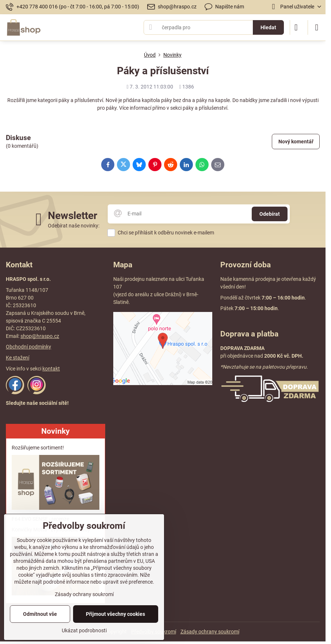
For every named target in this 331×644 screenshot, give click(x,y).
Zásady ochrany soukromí (210, 632)
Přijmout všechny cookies (115, 614)
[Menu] (317, 27)
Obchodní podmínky (28, 347)
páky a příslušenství (205, 108)
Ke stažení (18, 358)
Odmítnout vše (40, 614)
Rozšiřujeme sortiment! (38, 448)
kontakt (51, 369)
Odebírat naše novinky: (74, 226)
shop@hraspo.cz (40, 336)
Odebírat (270, 214)
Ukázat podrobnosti (84, 630)
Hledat (268, 27)
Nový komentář (296, 142)
